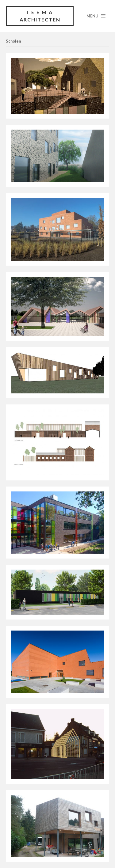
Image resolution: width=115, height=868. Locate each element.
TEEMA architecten (40, 16)
